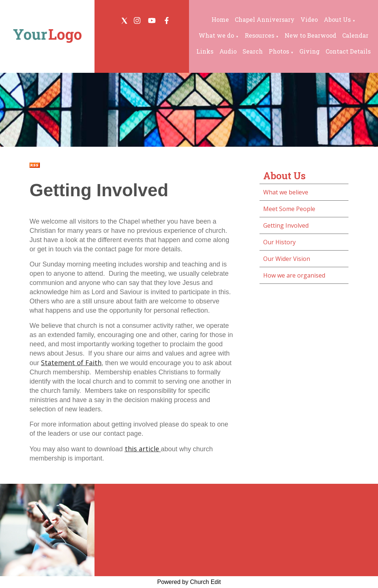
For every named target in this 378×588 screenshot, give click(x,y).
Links (205, 51)
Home (220, 19)
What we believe (286, 192)
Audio (228, 51)
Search (253, 51)
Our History (279, 242)
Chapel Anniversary (265, 19)
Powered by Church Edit (189, 582)
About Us (337, 19)
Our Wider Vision (287, 259)
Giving (310, 51)
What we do (216, 35)
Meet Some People (289, 209)
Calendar (355, 35)
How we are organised (294, 275)
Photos (279, 51)
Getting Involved (286, 225)
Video (309, 19)
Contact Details (348, 51)
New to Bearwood (310, 35)
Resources (260, 35)
